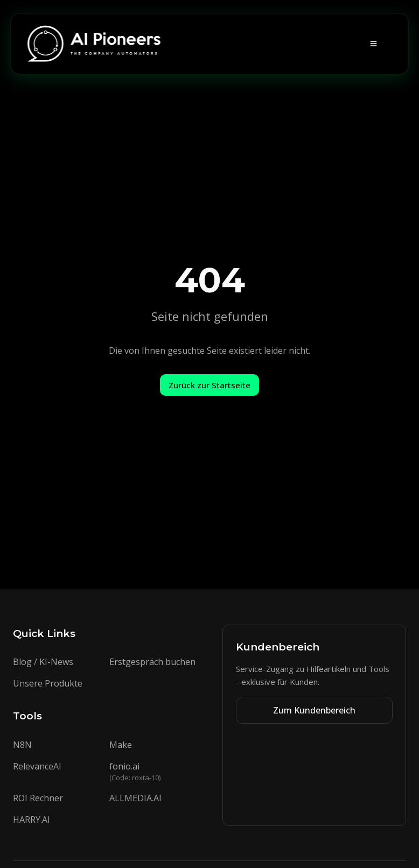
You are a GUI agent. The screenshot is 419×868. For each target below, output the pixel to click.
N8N (22, 745)
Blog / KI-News (43, 662)
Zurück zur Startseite (210, 385)
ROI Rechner (38, 798)
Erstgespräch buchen (152, 662)
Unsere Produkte (48, 683)
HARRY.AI (32, 820)
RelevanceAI (37, 766)
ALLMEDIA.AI (135, 798)
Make (121, 745)
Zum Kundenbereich (314, 710)
